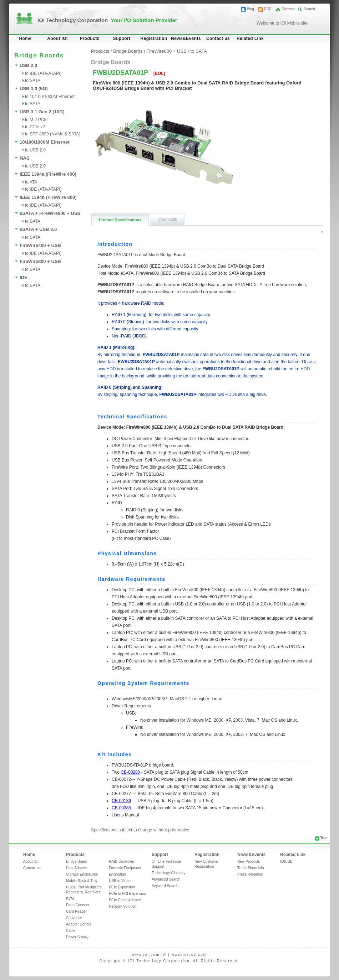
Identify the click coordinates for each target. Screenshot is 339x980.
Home (26, 38)
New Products (249, 862)
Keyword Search (165, 886)
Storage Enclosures (82, 874)
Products (89, 38)
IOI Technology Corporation (107, 20)
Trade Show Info (251, 868)
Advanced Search (166, 879)
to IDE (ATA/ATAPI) (43, 73)
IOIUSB (286, 862)
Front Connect (78, 905)
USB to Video (120, 881)
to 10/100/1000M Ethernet (50, 97)
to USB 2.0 (35, 150)
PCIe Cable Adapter (125, 900)
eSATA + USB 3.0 (38, 229)
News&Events (186, 38)
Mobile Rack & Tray (82, 881)
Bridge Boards (128, 51)
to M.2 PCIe (36, 120)
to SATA (33, 81)
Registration (154, 38)
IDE (24, 277)
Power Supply (77, 937)
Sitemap (288, 9)
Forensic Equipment (125, 868)
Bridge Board (77, 862)
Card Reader (76, 911)
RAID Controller (122, 862)
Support (122, 38)
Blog (251, 9)
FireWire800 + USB (40, 261)
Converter (74, 918)
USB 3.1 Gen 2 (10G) (42, 112)
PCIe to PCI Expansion (127, 894)
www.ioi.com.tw (149, 955)
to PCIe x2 (35, 127)
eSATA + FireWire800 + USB (50, 213)
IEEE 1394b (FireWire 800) (48, 197)
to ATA (31, 182)
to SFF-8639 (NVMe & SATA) (53, 134)
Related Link (250, 38)
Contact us (218, 38)
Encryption (117, 874)
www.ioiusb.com (189, 955)
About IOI (57, 38)
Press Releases (250, 874)
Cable (71, 931)
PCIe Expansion (122, 887)
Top (323, 838)
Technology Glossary (169, 873)
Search (309, 9)
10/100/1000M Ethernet (44, 142)
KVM (70, 899)
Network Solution (123, 906)
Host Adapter (77, 868)
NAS (24, 158)
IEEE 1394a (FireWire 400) (48, 174)
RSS (268, 9)
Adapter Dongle (79, 924)
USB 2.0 (28, 65)
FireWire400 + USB (40, 245)
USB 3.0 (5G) (34, 89)
